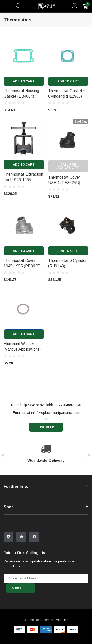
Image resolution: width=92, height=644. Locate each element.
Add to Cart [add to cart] (24, 81)
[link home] (47, 6)
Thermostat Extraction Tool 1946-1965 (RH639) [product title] (23, 180)
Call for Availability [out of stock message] (68, 166)
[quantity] (85, 6)
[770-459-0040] (70, 405)
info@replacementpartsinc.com (55, 413)
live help (46, 427)
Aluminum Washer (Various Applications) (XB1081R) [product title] (22, 349)
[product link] (24, 56)
